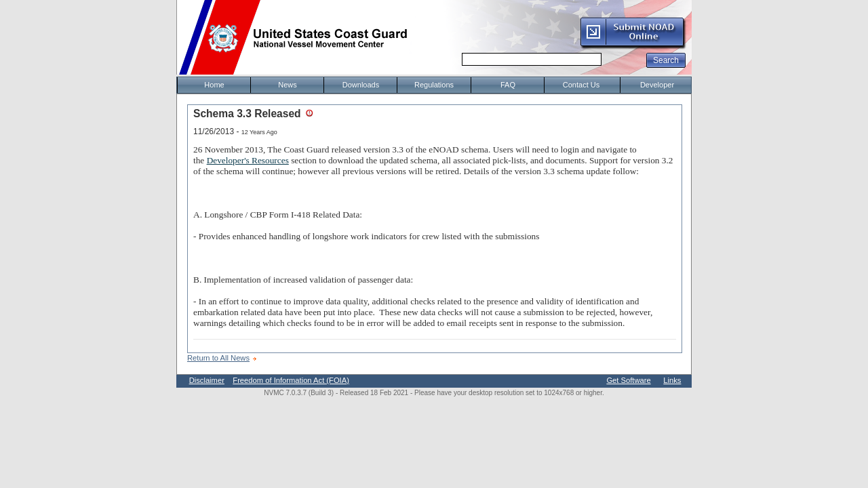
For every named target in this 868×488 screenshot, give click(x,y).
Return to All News (218, 358)
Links (672, 380)
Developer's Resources (248, 160)
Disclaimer (207, 380)
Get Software (628, 380)
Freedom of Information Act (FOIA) (291, 380)
